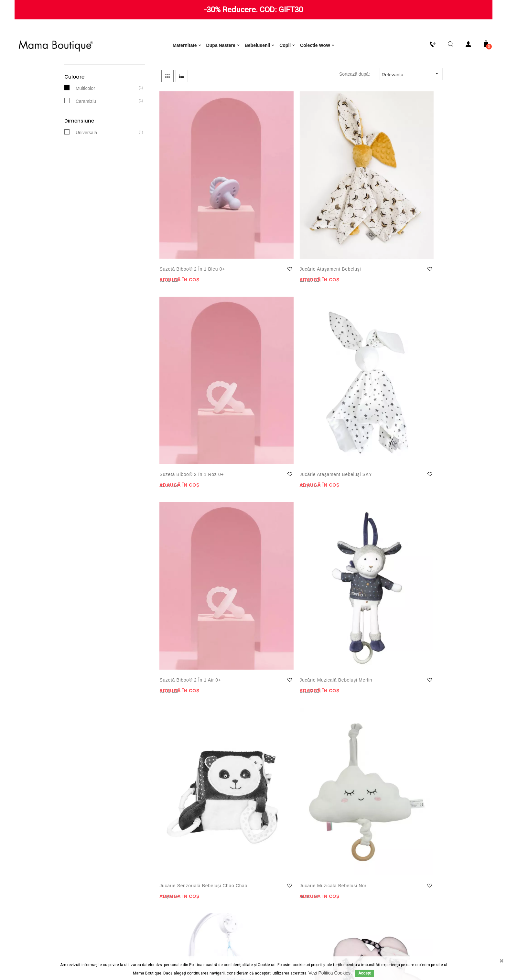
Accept (365, 973)
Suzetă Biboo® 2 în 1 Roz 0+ (330, 235)
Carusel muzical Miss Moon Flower (330, 609)
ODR (291, 953)
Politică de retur (60, 842)
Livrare (60, 855)
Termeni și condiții (189, 842)
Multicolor (85, 139)
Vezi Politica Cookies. (330, 973)
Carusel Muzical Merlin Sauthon (259, 734)
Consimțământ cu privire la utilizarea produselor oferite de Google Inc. (189, 884)
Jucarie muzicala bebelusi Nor (398, 360)
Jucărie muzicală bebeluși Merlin (253, 360)
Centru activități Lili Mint (328, 734)
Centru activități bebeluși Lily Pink (181, 734)
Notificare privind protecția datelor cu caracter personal (189, 855)
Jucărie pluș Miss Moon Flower (399, 734)
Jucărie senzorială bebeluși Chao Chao (329, 360)
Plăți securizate (60, 868)
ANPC (267, 953)
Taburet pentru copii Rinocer (257, 609)
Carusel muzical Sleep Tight (186, 485)
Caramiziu (86, 152)
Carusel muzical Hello (404, 605)
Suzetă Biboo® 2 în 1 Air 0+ (185, 360)
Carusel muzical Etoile (404, 481)
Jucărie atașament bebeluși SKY (400, 235)
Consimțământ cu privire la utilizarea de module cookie (189, 868)
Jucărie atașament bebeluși (254, 235)
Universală (86, 183)
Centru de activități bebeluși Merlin (183, 609)
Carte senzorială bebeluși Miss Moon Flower (256, 485)
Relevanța (412, 125)
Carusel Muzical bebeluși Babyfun (326, 485)
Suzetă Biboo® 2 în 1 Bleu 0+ (185, 235)
